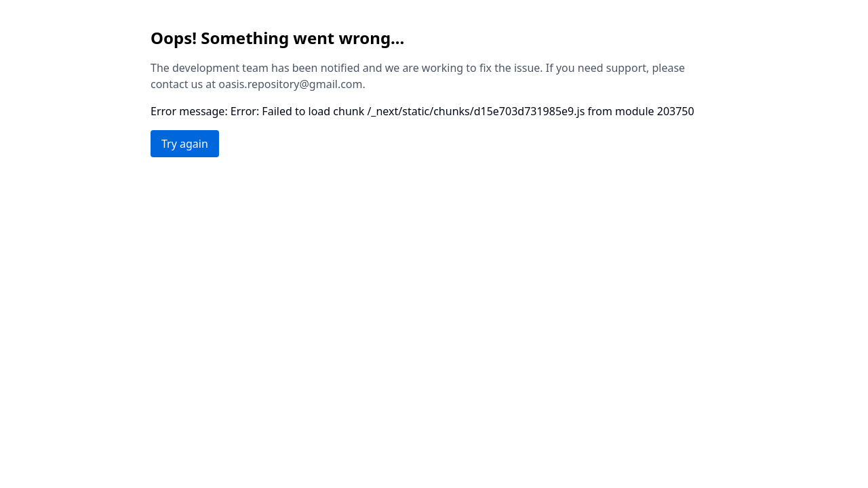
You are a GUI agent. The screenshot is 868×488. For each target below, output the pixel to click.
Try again (185, 144)
